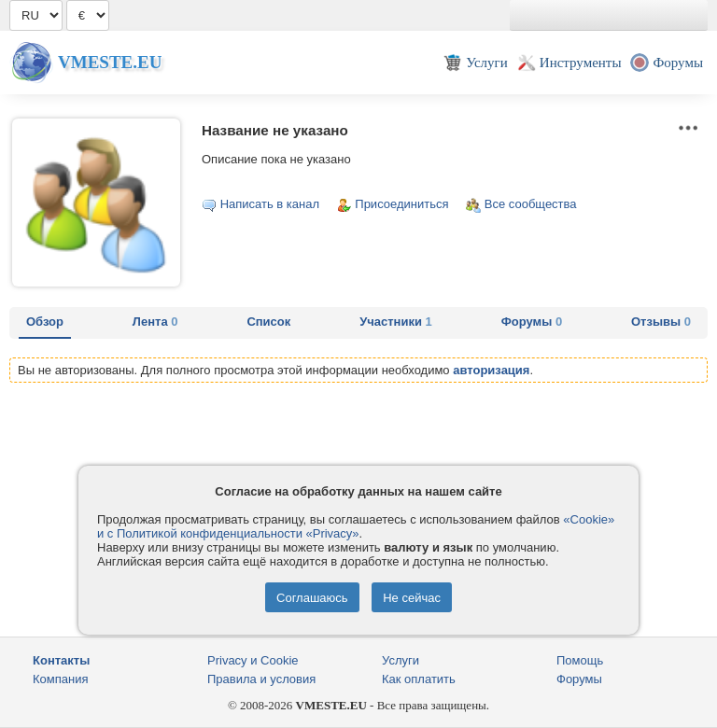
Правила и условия (261, 679)
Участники (396, 322)
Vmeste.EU (110, 62)
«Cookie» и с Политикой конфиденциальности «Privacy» (356, 526)
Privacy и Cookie (253, 660)
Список (268, 322)
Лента (155, 322)
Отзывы (661, 322)
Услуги (401, 660)
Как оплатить (419, 679)
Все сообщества (531, 204)
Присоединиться (401, 204)
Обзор (45, 322)
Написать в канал (270, 204)
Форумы (532, 322)
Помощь (580, 660)
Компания (61, 679)
